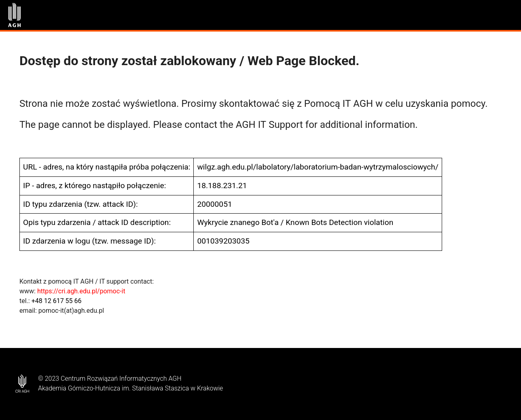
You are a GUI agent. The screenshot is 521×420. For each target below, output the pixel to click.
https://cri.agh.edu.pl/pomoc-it (81, 291)
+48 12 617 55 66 (57, 301)
